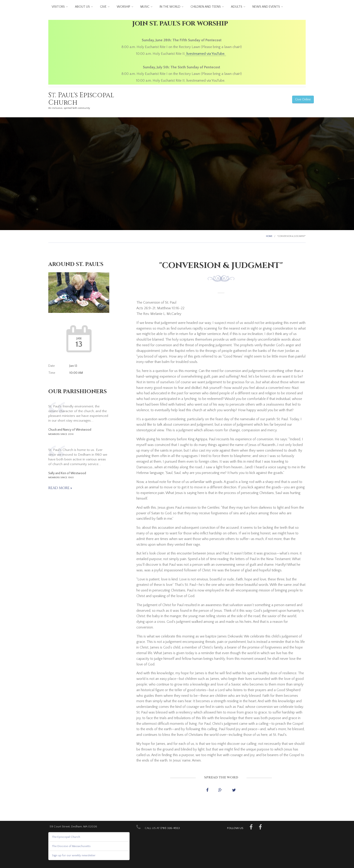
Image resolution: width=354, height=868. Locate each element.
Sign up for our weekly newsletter (74, 855)
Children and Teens (206, 7)
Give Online (303, 99)
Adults (237, 7)
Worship (123, 7)
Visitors (58, 7)
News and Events (266, 7)
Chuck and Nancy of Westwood (70, 430)
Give (103, 7)
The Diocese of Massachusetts (71, 846)
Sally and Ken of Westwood (67, 473)
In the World (170, 7)
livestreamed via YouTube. (206, 54)
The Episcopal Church (66, 837)
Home (269, 236)
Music (145, 7)
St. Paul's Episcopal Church (81, 99)
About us (82, 7)
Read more (59, 488)
